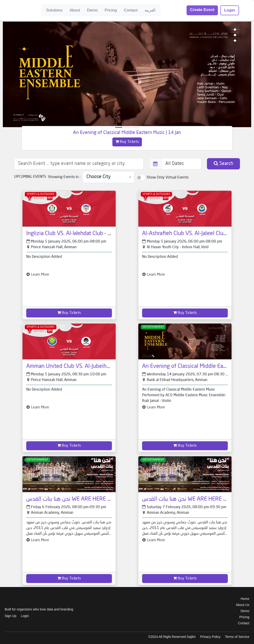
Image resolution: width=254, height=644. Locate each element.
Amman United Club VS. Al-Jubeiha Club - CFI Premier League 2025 (107, 366)
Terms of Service (237, 637)
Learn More (38, 275)
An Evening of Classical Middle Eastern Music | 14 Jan (127, 133)
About (75, 10)
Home (245, 599)
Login (230, 10)
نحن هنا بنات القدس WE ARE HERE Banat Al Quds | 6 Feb (93, 499)
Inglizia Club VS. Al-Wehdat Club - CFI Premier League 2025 (98, 234)
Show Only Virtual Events (167, 178)
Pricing (111, 10)
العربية (150, 10)
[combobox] (108, 177)
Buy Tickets (127, 142)
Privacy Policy (210, 637)
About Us (243, 605)
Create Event (202, 10)
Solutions (54, 10)
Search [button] (223, 164)
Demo (92, 10)
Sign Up (11, 616)
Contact (131, 10)
